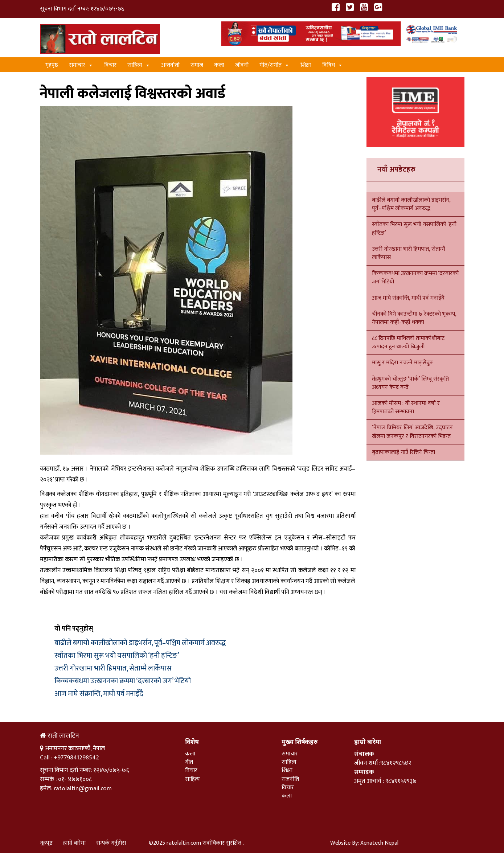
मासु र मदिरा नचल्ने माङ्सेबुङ (403, 363)
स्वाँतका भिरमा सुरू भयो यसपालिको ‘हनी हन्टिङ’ (117, 656)
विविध (333, 65)
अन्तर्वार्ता (170, 65)
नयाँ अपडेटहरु (396, 169)
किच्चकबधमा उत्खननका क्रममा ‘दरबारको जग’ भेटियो (123, 681)
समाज (197, 65)
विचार (110, 65)
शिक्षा (306, 65)
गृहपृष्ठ (52, 65)
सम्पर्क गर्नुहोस (111, 843)
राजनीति (290, 779)
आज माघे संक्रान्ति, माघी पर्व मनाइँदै (99, 694)
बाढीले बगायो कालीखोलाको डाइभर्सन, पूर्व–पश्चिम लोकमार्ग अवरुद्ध (140, 643)
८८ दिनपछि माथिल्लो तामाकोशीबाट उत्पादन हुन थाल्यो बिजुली (408, 343)
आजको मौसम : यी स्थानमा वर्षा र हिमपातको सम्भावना (406, 407)
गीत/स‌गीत (274, 65)
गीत (189, 762)
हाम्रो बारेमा (74, 843)
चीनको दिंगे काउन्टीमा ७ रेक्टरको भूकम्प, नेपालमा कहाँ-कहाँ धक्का (414, 318)
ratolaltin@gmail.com (83, 788)
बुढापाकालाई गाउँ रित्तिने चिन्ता (403, 452)
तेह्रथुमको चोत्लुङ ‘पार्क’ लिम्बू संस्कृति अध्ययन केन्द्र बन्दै (410, 383)
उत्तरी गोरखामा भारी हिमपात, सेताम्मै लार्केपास (113, 668)
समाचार (81, 65)
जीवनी (242, 65)
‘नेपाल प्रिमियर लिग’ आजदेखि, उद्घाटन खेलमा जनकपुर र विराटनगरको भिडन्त (412, 432)
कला (219, 65)
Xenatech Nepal (379, 843)
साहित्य (139, 65)
